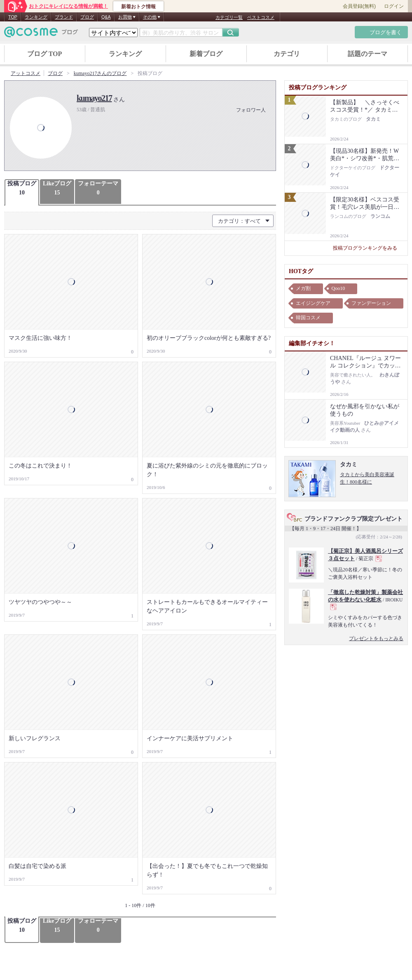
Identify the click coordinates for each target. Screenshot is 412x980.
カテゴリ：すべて (239, 221)
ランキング (36, 17)
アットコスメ (26, 73)
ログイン (394, 6)
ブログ (87, 17)
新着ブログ (206, 54)
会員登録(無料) (359, 6)
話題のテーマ (368, 54)
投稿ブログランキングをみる (368, 248)
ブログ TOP (45, 54)
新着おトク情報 (138, 7)
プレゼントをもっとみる (376, 639)
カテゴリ (287, 54)
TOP (13, 17)
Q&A (106, 17)
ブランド (64, 17)
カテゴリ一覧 (229, 17)
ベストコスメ (261, 17)
